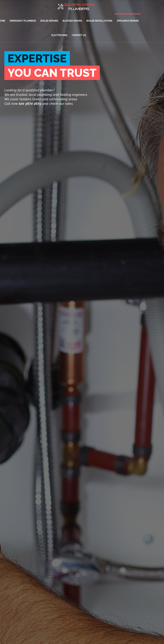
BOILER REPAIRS (49, 21)
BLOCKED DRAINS (72, 21)
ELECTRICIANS (59, 35)
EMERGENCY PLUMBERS (23, 21)
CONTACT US (79, 35)
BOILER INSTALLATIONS (99, 21)
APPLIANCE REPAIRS (128, 21)
